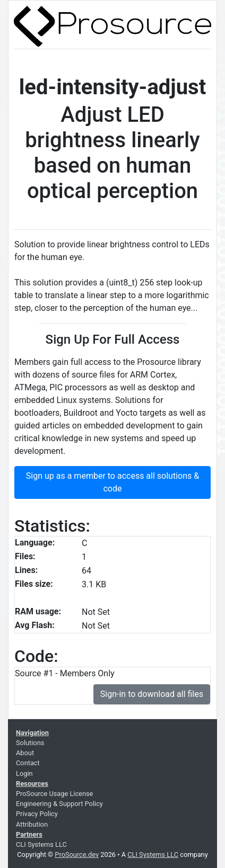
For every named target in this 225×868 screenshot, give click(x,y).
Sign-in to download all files (152, 694)
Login (24, 773)
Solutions (30, 743)
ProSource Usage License (54, 794)
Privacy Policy (37, 814)
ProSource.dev (77, 854)
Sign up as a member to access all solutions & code (112, 482)
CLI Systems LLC (41, 844)
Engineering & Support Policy (59, 804)
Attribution (32, 824)
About (25, 753)
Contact (28, 763)
